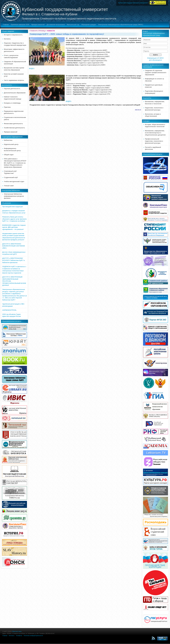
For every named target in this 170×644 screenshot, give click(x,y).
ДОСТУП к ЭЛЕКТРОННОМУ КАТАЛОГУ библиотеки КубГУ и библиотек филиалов (14, 260)
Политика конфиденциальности (33, 636)
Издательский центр (11, 144)
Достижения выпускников (56, 25)
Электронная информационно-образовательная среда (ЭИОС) (121, 25)
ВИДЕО (32, 68)
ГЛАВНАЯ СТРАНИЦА (38, 31)
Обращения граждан (89, 25)
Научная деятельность (12, 89)
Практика (7, 107)
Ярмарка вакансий (38, 25)
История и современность (13, 35)
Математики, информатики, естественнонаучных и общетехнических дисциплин (155, 133)
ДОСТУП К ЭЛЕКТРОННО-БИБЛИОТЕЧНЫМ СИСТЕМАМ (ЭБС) (14, 246)
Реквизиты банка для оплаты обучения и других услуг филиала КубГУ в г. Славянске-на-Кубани (14, 219)
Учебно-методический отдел (14, 181)
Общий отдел (9, 155)
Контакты (7, 39)
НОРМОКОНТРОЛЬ (9, 310)
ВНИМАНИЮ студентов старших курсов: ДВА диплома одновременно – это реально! (14, 227)
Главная (6, 25)
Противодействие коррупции (13, 207)
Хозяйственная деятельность (14, 128)
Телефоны (19, 636)
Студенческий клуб (11, 177)
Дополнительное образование (15, 93)
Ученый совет (9, 186)
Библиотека (8, 140)
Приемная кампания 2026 (20, 25)
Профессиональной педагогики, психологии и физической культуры (154, 141)
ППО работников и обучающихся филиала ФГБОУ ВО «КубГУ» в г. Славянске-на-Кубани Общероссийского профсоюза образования (15, 163)
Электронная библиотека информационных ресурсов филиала (14, 196)
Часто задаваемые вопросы (14, 80)
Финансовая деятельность (13, 124)
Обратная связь (17, 631)
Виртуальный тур (73, 25)
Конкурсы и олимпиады (12, 103)
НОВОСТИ (51, 31)
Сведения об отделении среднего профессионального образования (156, 73)
